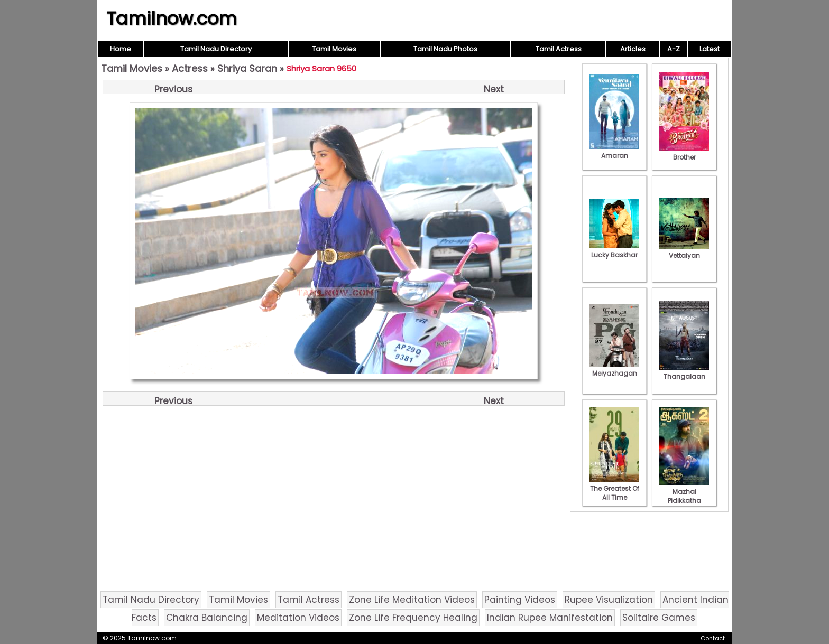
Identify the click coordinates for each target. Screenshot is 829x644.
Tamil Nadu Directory (216, 49)
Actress (190, 68)
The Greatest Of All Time (614, 488)
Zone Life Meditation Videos (412, 600)
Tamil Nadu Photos (445, 49)
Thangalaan (684, 372)
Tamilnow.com (172, 18)
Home (121, 49)
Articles (633, 49)
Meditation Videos (298, 618)
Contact (713, 638)
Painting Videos (520, 600)
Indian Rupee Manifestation (550, 618)
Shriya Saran (247, 68)
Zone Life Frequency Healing (413, 618)
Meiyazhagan (614, 369)
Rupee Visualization (609, 600)
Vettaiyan (684, 251)
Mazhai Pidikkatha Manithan (684, 496)
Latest (710, 49)
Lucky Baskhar (614, 250)
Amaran (614, 151)
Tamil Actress (559, 49)
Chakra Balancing (207, 618)
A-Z (674, 49)
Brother (684, 153)
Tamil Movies (334, 49)
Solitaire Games (659, 618)
